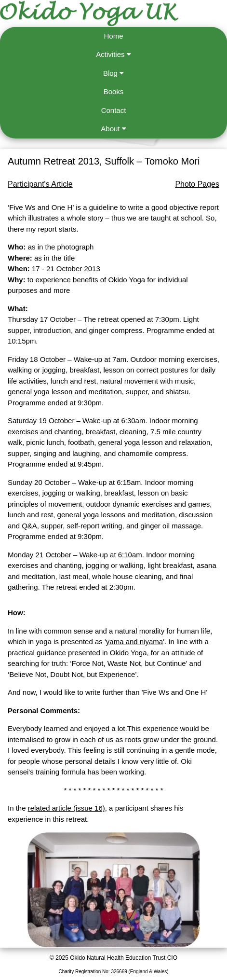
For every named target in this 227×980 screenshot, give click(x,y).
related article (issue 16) (67, 808)
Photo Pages (197, 184)
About (113, 129)
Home (113, 36)
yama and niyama (134, 642)
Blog (113, 73)
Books (114, 91)
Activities (113, 54)
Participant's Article (40, 184)
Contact (114, 110)
